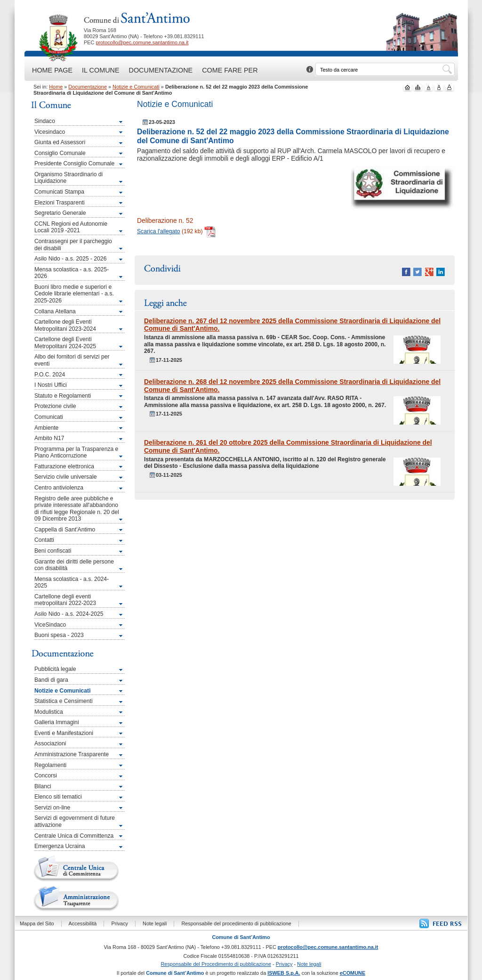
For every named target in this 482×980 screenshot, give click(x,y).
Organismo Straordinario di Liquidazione (68, 178)
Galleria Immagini (57, 722)
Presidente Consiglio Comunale (74, 163)
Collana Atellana (55, 311)
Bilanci (43, 786)
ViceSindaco (50, 625)
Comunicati (49, 417)
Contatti (44, 540)
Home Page (52, 70)
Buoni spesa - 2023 (59, 635)
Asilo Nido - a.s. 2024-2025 (69, 614)
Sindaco (45, 121)
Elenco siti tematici (58, 797)
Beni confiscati (53, 551)
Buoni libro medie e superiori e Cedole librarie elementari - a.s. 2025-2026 (74, 294)
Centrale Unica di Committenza (74, 836)
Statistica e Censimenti (64, 701)
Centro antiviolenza (59, 488)
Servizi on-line (52, 808)
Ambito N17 (49, 438)
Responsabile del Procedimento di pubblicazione (216, 964)
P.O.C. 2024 (50, 375)
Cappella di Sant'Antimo (65, 530)
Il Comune (100, 70)
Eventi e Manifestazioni (64, 733)
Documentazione (161, 70)
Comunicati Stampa (59, 192)
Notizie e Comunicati (136, 87)
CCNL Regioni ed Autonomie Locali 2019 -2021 (71, 227)
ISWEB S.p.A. (284, 973)
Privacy (120, 923)
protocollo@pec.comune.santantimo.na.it (142, 42)
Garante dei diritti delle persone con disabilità (74, 565)
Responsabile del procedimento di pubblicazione (236, 923)
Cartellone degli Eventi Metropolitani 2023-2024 (65, 325)
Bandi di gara (51, 680)
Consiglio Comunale (60, 153)
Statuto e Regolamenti (63, 396)
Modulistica (49, 712)
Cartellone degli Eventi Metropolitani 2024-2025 (65, 343)
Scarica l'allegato (159, 231)
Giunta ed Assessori (60, 142)
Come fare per (230, 70)
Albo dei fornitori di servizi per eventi (72, 360)
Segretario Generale (60, 213)
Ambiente (46, 428)
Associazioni (50, 743)
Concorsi (46, 776)
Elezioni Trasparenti (60, 203)
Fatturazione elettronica (64, 466)
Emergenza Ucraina (60, 846)
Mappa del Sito (37, 923)
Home (56, 87)
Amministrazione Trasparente (72, 754)
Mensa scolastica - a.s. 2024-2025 (72, 583)
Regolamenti (50, 765)
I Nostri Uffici (51, 385)
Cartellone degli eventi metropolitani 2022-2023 (65, 600)
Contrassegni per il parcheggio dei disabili (73, 245)
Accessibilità (83, 923)
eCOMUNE (353, 973)
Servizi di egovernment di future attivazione (75, 821)
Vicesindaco (50, 132)
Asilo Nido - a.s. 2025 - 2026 (70, 259)
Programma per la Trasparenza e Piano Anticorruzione (76, 453)
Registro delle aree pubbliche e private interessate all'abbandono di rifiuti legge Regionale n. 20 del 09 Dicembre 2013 (77, 509)
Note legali (155, 923)
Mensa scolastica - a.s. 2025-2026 (72, 273)
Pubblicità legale (55, 669)
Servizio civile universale (65, 477)
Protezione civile (55, 406)
